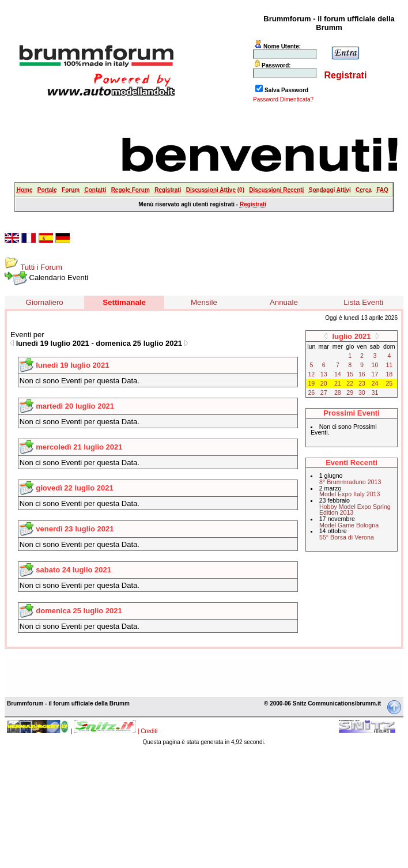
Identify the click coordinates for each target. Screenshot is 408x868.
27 (324, 393)
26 (311, 393)
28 (338, 393)
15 (350, 374)
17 (375, 374)
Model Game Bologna (349, 525)
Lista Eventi (363, 302)
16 (362, 374)
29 (350, 393)
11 (389, 365)
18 (389, 374)
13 (324, 374)
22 (350, 383)
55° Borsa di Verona (347, 537)
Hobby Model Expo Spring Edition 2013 (355, 510)
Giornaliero (45, 302)
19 (311, 383)
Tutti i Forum (41, 267)
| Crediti (148, 731)
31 (375, 393)
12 (311, 374)
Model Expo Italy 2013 (350, 494)
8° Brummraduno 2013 (350, 482)
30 (362, 393)
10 (375, 365)
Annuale (284, 302)
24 (375, 383)
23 (362, 383)
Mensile (204, 302)
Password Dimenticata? (283, 99)
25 (389, 383)
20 (324, 383)
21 (338, 383)
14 (338, 374)
